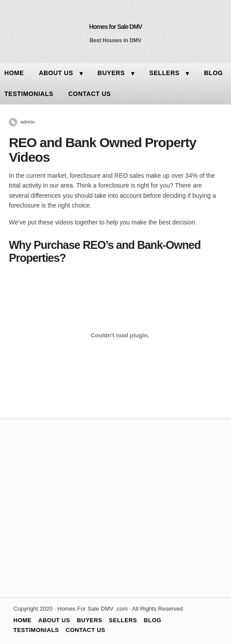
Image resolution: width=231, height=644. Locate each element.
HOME (22, 620)
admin (28, 122)
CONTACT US (90, 94)
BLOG (213, 73)
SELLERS (164, 73)
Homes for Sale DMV (116, 27)
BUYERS (111, 73)
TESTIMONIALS (36, 630)
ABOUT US (56, 73)
